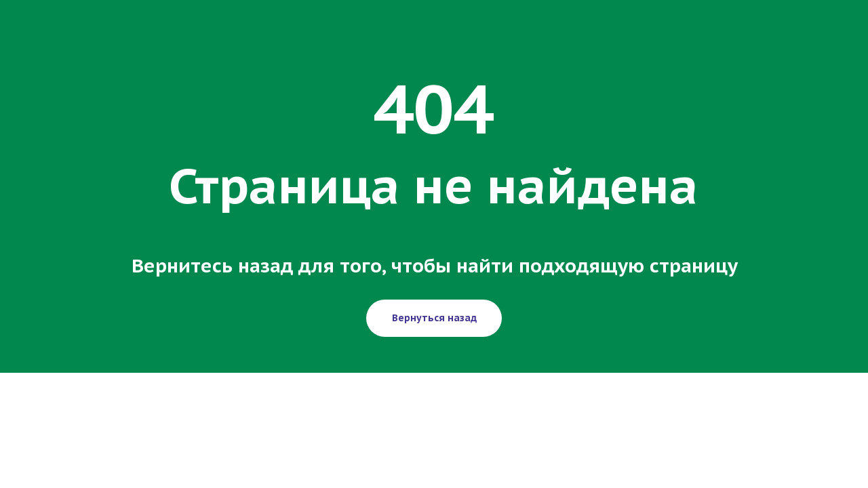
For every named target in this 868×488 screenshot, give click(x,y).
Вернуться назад (434, 318)
